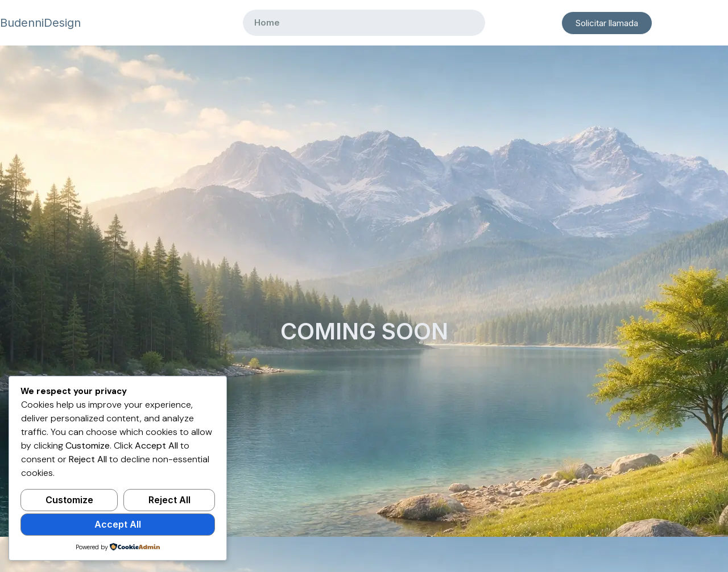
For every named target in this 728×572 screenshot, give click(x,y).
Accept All (118, 524)
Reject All (169, 500)
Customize (69, 500)
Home (267, 22)
